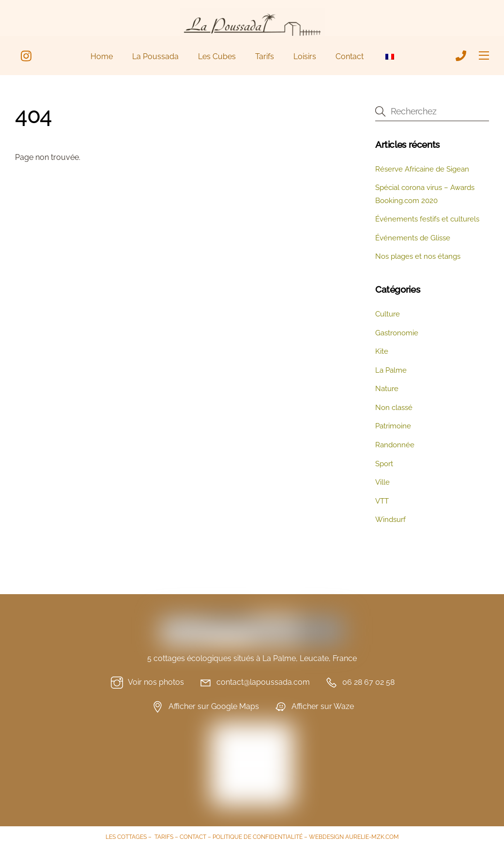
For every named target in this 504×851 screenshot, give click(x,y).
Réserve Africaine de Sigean (422, 169)
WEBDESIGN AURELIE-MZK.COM (354, 837)
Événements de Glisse (413, 238)
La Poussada (155, 56)
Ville (382, 482)
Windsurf (390, 520)
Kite (382, 351)
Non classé (394, 408)
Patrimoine (393, 426)
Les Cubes (217, 56)
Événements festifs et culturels (427, 219)
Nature (387, 389)
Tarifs (265, 56)
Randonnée (395, 445)
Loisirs (305, 56)
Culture (388, 314)
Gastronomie (397, 333)
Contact (350, 56)
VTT (382, 501)
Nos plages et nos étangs (418, 256)
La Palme (391, 370)
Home (102, 56)
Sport (384, 464)
